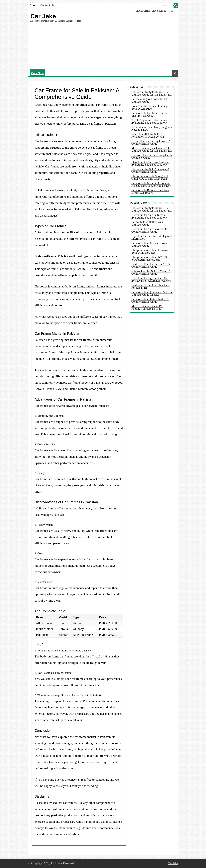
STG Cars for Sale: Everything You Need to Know (152, 128)
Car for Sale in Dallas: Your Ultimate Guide (147, 223)
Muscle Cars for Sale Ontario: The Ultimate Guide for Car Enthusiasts (152, 149)
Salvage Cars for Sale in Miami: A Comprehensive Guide (151, 272)
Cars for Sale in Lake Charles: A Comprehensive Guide (150, 300)
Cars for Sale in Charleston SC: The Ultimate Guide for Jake (152, 293)
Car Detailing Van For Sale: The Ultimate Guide (150, 100)
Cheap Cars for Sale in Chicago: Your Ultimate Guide (150, 251)
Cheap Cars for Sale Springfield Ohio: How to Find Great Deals (150, 177)
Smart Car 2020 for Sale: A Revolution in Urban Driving (148, 135)
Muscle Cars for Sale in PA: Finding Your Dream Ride (147, 307)
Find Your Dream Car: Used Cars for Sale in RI (151, 286)
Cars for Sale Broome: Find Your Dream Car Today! (150, 191)
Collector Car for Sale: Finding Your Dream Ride (149, 107)
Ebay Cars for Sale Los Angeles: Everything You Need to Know (150, 163)
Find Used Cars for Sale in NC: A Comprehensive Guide (151, 265)
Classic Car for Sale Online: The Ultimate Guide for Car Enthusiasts (152, 93)
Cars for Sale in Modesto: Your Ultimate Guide (149, 244)
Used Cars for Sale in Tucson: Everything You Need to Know (149, 216)
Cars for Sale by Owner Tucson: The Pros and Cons (150, 114)
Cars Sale (37, 73)
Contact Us (47, 5)
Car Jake (43, 16)
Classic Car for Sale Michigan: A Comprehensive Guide (150, 170)
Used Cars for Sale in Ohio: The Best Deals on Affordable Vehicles (151, 279)
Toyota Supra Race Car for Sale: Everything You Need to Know (150, 121)
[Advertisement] (103, 46)
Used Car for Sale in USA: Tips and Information (152, 237)
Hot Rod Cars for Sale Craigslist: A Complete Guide (152, 156)
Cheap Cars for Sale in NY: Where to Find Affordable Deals (151, 258)
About (33, 5)
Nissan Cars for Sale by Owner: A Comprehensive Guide (151, 142)
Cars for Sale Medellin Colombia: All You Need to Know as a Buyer (151, 184)
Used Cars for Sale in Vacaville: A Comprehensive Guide (151, 230)
